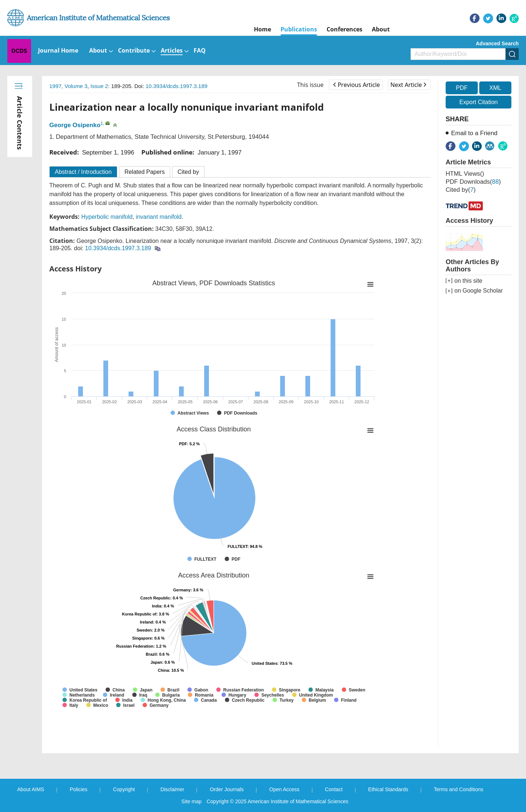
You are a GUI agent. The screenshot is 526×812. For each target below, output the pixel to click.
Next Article (408, 85)
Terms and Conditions (459, 789)
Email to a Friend (474, 133)
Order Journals (227, 789)
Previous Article (356, 85)
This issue (310, 85)
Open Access (284, 789)
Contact (334, 789)
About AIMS (31, 789)
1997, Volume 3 (68, 86)
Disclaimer (172, 789)
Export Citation (479, 102)
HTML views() (465, 174)
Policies (79, 789)
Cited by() (461, 190)
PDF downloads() (473, 182)
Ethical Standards (388, 789)
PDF (462, 88)
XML (495, 88)
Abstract (83, 172)
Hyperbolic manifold (107, 217)
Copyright (124, 789)
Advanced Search (498, 43)
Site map (192, 801)
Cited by (188, 172)
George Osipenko (75, 125)
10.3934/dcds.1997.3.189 (177, 86)
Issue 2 (99, 86)
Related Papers (145, 172)
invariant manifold (159, 217)
